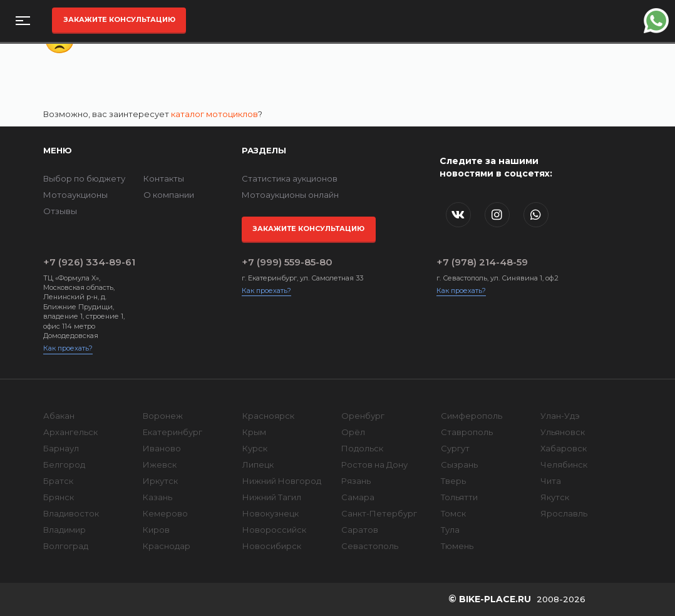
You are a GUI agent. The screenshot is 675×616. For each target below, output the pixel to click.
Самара (358, 497)
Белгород (64, 465)
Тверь (453, 481)
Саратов (360, 530)
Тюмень (457, 546)
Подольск (362, 448)
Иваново (162, 448)
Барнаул (61, 448)
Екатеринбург (173, 432)
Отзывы (60, 211)
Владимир (64, 530)
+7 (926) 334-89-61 (89, 262)
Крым (254, 432)
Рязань (356, 481)
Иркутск (160, 481)
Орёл (353, 432)
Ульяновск (563, 432)
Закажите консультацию (119, 19)
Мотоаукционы (75, 195)
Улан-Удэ (560, 416)
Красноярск (268, 416)
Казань (157, 497)
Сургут (455, 448)
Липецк (258, 465)
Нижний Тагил (272, 497)
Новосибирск (272, 546)
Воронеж (163, 416)
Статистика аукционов (290, 178)
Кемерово (165, 513)
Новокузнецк (271, 513)
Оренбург (363, 416)
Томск (453, 513)
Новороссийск (274, 530)
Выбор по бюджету (84, 178)
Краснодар (167, 546)
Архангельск (70, 432)
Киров (156, 530)
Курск (255, 448)
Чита (551, 481)
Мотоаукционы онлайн (290, 195)
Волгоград (66, 546)
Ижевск (160, 465)
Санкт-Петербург (379, 513)
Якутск (555, 497)
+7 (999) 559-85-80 (287, 262)
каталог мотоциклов (214, 114)
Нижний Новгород (282, 481)
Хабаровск (564, 448)
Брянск (59, 497)
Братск (58, 481)
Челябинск (564, 465)
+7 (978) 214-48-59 (482, 262)
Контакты (164, 178)
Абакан (59, 416)
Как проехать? (68, 348)
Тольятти (459, 497)
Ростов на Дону (374, 465)
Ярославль (564, 513)
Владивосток (71, 513)
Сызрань (459, 465)
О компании (169, 195)
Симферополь (471, 416)
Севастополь (370, 546)
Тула (450, 530)
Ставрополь (467, 432)
